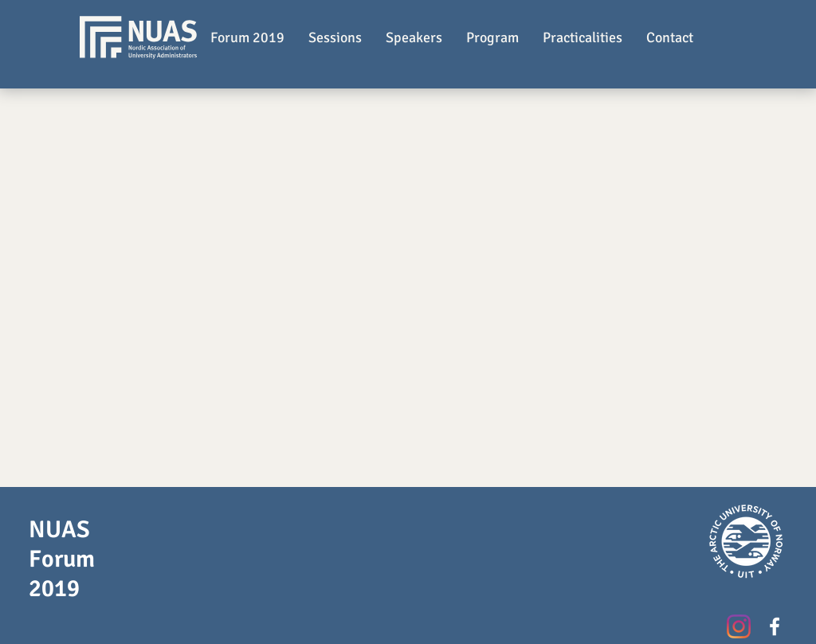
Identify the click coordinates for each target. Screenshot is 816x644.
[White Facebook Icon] (775, 626)
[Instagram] (739, 626)
